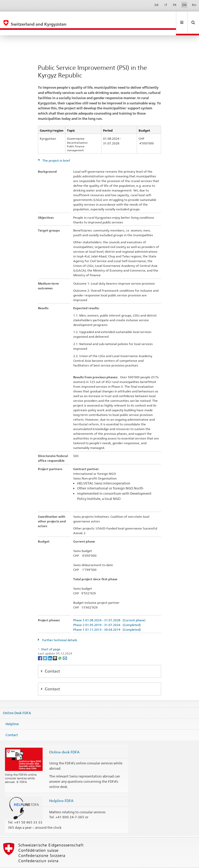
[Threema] (55, 647)
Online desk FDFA (64, 741)
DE (157, 5)
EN (184, 5)
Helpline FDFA (61, 789)
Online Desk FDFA (17, 702)
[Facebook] (40, 647)
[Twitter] (45, 647)
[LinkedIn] (50, 647)
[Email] (65, 647)
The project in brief (56, 149)
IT (166, 5)
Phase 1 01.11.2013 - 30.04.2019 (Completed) (107, 618)
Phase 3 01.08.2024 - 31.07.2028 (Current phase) (109, 609)
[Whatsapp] (60, 647)
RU (194, 5)
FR (175, 5)
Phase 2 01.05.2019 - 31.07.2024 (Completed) (107, 614)
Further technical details (59, 629)
